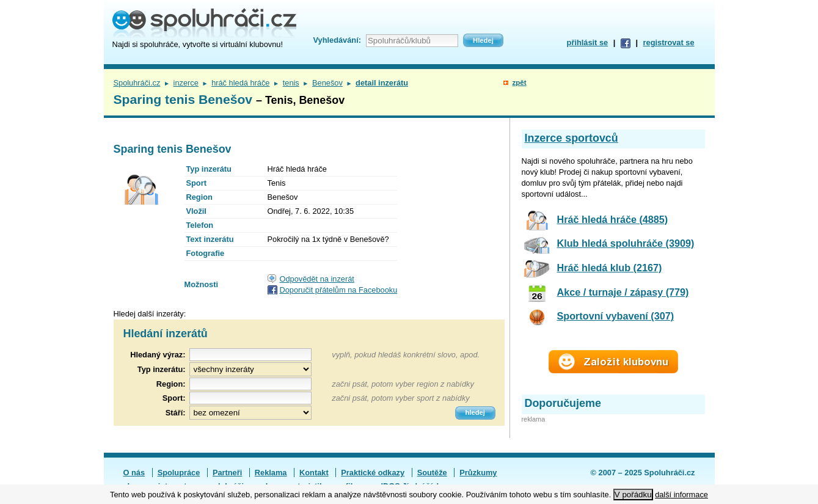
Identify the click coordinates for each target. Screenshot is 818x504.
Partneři (227, 473)
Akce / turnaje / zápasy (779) (623, 292)
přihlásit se (588, 42)
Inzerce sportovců (572, 138)
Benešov (327, 83)
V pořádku (633, 495)
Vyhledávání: (337, 40)
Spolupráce (179, 473)
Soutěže (432, 473)
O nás (134, 473)
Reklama (271, 473)
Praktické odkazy (373, 473)
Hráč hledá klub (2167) (610, 268)
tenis (291, 83)
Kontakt (314, 473)
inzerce (186, 83)
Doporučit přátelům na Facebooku (339, 290)
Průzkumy (478, 473)
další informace (681, 495)
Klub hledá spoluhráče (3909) (626, 243)
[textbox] (250, 384)
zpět (519, 82)
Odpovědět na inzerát (317, 279)
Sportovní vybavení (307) (616, 316)
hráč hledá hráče (240, 83)
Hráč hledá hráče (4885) (613, 219)
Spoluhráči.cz (137, 83)
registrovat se (669, 42)
